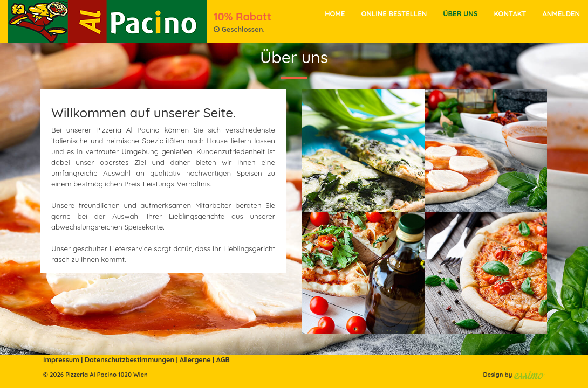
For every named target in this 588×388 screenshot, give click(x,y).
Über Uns (460, 13)
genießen (177, 151)
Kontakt (510, 13)
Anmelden (561, 13)
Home (335, 13)
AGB (223, 359)
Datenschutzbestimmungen (129, 359)
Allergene (195, 359)
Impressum (61, 359)
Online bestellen (394, 13)
